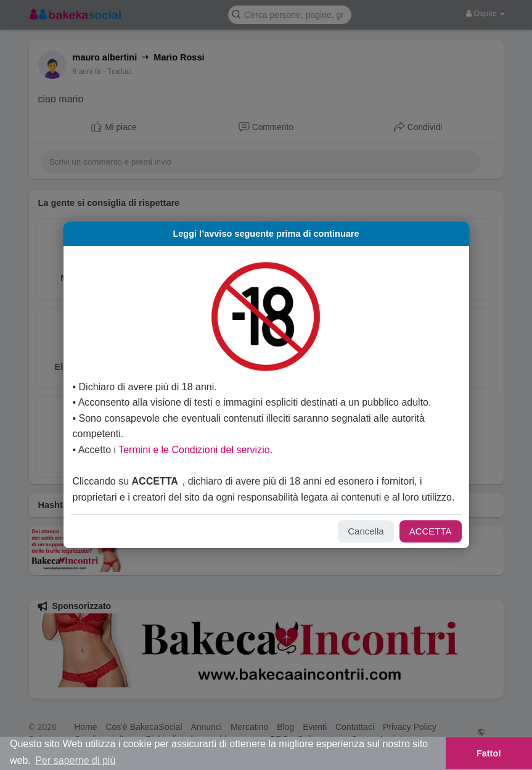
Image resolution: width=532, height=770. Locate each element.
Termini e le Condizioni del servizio (212, 450)
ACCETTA (413, 547)
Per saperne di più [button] (75, 760)
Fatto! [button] (489, 753)
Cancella (348, 547)
